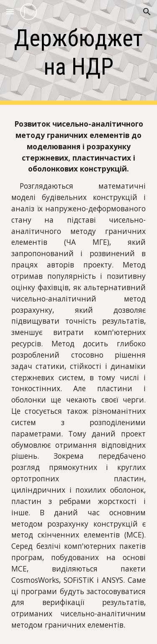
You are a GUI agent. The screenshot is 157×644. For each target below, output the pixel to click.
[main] (79, 53)
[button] (10, 12)
